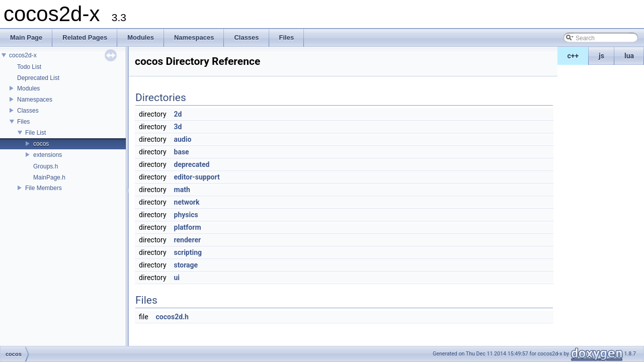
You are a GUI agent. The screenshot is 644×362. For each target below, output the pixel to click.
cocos (41, 144)
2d (178, 114)
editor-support (197, 177)
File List (35, 133)
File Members (44, 188)
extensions (48, 155)
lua (629, 56)
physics (186, 215)
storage (186, 265)
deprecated (192, 164)
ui (177, 278)
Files (23, 122)
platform (188, 227)
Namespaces (35, 100)
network (187, 202)
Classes (28, 111)
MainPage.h (49, 177)
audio (183, 139)
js (601, 56)
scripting (188, 252)
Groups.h (46, 166)
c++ (573, 56)
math (182, 190)
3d (178, 127)
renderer (188, 240)
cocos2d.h (172, 317)
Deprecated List (38, 78)
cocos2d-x (23, 55)
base (182, 152)
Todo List (29, 67)
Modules (28, 88)
